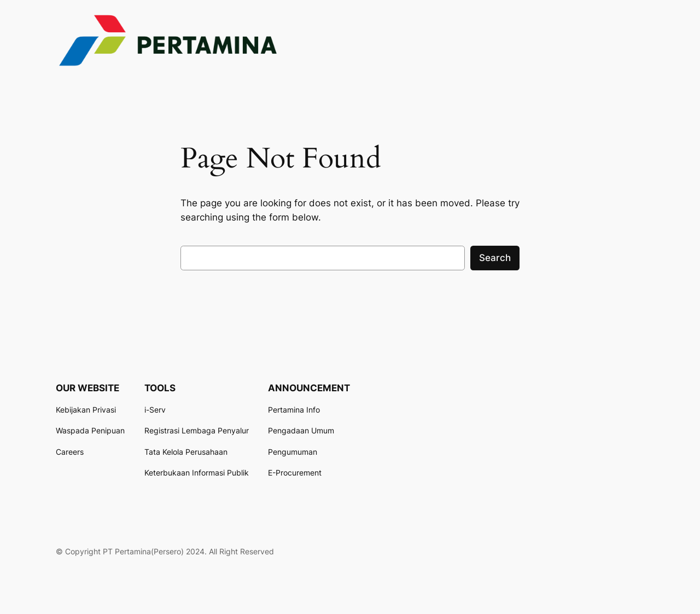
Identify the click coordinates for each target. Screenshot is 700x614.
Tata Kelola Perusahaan (186, 452)
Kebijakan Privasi (86, 410)
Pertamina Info (294, 410)
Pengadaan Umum (301, 430)
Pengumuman (293, 452)
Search (495, 258)
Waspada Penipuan (90, 430)
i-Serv (155, 410)
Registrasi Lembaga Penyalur (197, 430)
